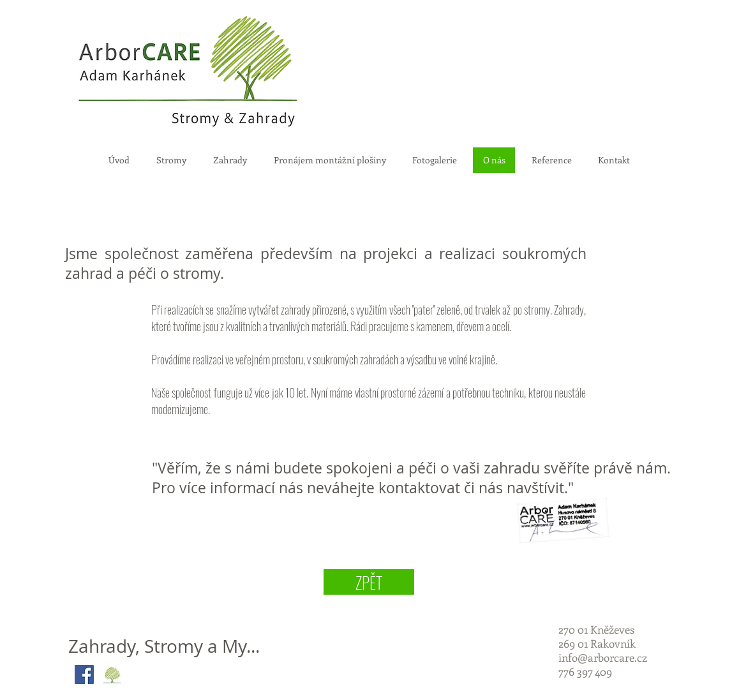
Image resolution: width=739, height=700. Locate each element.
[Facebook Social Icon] (84, 674)
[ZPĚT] (369, 582)
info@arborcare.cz (603, 657)
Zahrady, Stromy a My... (164, 646)
